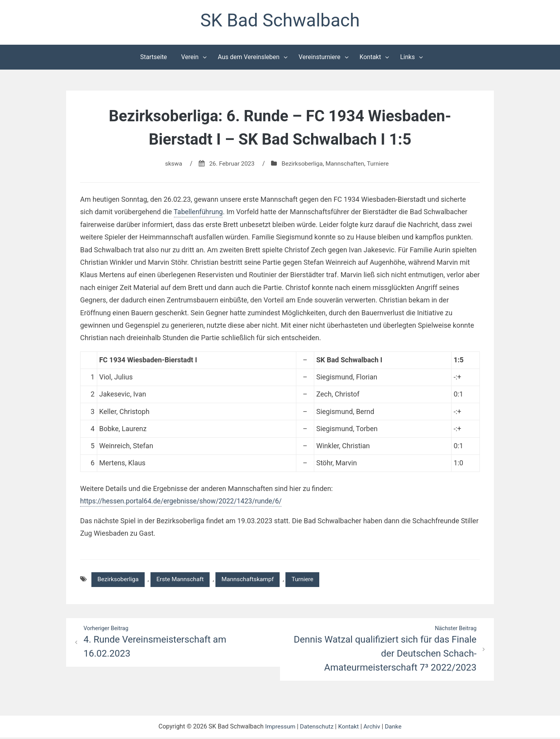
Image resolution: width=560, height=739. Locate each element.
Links (408, 58)
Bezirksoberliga (302, 164)
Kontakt (370, 58)
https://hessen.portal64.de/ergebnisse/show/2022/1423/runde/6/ (184, 502)
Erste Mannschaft (183, 580)
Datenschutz (316, 728)
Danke (395, 728)
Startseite (154, 58)
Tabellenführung (199, 212)
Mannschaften (346, 164)
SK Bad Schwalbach (280, 21)
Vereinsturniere (320, 58)
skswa (171, 164)
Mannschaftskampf (253, 580)
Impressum (279, 728)
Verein (190, 58)
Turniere (380, 164)
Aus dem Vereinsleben (249, 58)
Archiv (373, 728)
